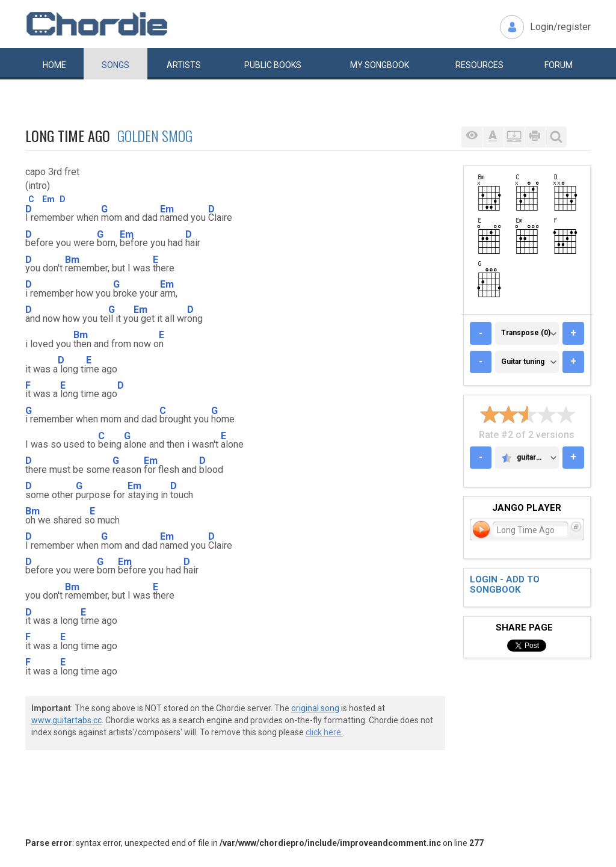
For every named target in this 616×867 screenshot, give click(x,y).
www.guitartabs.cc (66, 720)
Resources (479, 65)
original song (315, 708)
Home (54, 65)
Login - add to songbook (505, 585)
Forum (559, 65)
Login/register (560, 27)
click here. (324, 732)
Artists (184, 65)
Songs (115, 65)
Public (273, 65)
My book (380, 65)
